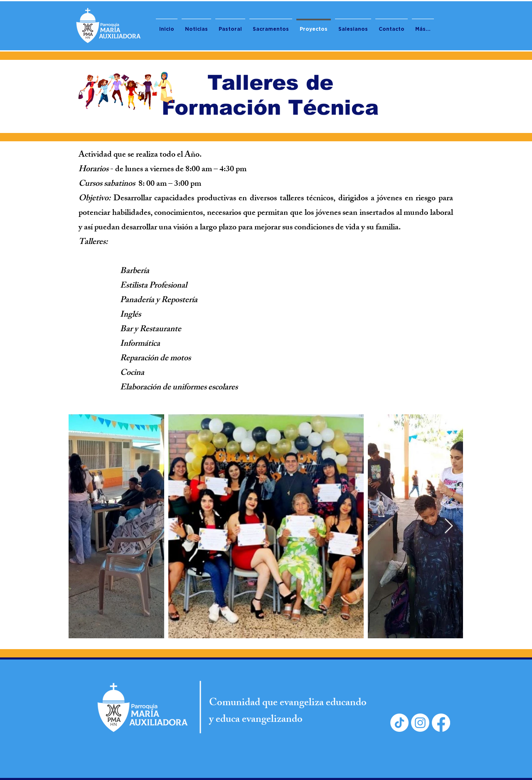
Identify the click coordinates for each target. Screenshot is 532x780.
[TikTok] (399, 723)
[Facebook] (441, 723)
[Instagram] (420, 723)
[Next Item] (449, 526)
